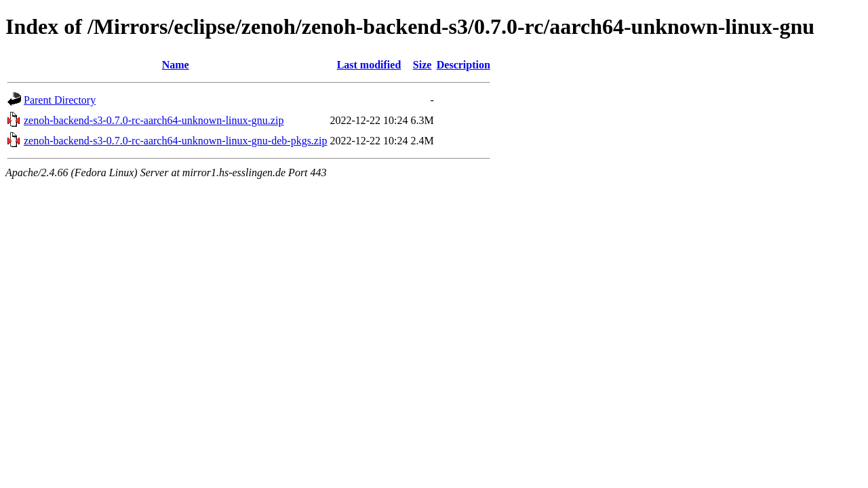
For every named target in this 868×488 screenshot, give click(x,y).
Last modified (369, 65)
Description (463, 65)
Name (176, 65)
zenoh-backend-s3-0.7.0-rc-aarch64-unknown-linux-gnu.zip (154, 120)
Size (422, 65)
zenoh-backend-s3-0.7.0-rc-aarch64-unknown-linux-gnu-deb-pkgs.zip (175, 141)
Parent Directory (60, 100)
